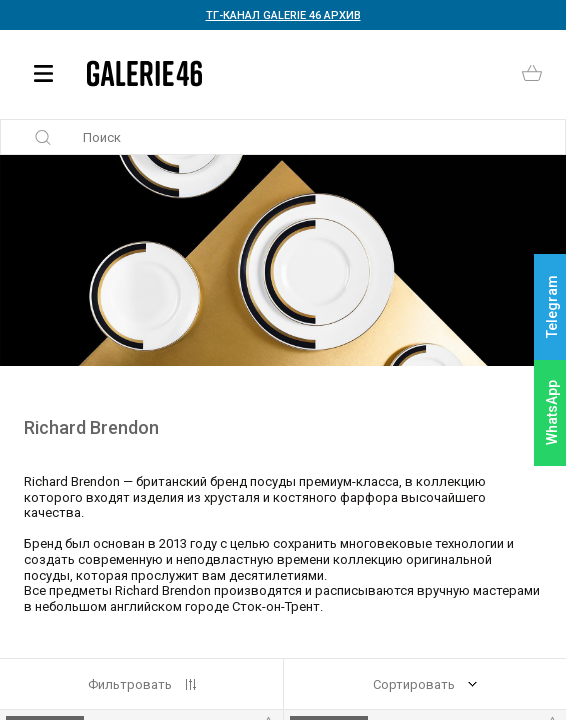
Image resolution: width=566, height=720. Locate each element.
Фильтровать (130, 684)
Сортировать (414, 684)
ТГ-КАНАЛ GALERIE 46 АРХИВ (283, 15)
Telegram (552, 307)
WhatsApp (552, 412)
